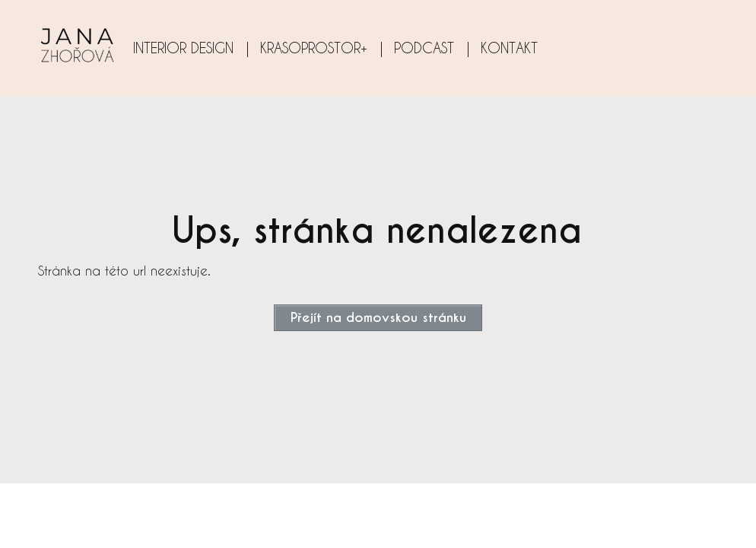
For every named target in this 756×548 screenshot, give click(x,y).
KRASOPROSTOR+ (314, 48)
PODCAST (424, 48)
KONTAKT (509, 48)
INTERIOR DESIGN (183, 48)
